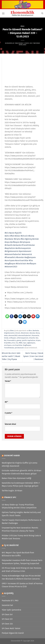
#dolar (17, 236)
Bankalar (36, 331)
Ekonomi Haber (12, 456)
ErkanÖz (32, 338)
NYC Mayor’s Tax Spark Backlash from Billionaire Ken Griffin (18, 554)
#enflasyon (15, 242)
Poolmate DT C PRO (10, 601)
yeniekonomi (19, 348)
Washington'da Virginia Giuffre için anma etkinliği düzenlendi (20, 464)
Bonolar (32, 333)
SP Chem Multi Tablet (11, 628)
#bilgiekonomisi (12, 251)
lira (17, 343)
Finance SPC (10, 497)
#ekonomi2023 (11, 267)
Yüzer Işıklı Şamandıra (11, 610)
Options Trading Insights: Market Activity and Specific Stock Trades (21, 514)
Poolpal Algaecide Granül (13, 633)
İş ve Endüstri (11, 545)
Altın (30, 331)
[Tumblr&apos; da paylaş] (20, 322)
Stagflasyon (27, 345)
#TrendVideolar (28, 245)
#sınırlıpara (10, 260)
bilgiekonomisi (9, 333)
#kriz (7, 233)
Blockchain (25, 333)
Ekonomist (35, 335)
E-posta (8, 413)
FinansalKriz (11, 340)
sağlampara (31, 343)
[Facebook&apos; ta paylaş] (12, 316)
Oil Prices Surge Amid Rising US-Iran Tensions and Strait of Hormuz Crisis (21, 570)
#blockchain (21, 264)
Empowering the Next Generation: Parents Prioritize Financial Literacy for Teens (20, 529)
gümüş (19, 340)
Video (22, 26)
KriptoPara (8, 343)
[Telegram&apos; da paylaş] (25, 322)
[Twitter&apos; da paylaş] (20, 316)
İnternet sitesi (10, 424)
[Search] (42, 13)
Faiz (37, 338)
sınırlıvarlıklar (17, 345)
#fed (12, 236)
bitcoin (18, 333)
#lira (31, 260)
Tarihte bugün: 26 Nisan (12, 491)
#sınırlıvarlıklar (22, 260)
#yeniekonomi (25, 251)
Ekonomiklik (10, 43)
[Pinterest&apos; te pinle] (33, 316)
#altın (7, 236)
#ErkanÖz (9, 245)
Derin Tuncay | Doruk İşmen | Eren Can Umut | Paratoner (33, 356)
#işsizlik (18, 233)
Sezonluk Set (7, 605)
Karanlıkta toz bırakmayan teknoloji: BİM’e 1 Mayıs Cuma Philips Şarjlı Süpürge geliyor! (21, 484)
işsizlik (24, 340)
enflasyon (13, 338)
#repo (7, 242)
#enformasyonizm (23, 248)
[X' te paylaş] (16, 316)
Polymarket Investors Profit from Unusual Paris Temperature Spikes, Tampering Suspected (22, 562)
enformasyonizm (22, 338)
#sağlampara (30, 257)
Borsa (38, 333)
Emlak (6, 338)
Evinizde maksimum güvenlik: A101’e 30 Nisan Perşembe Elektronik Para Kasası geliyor (22, 472)
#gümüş (28, 239)
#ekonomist (27, 254)
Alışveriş (9, 593)
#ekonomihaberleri (13, 254)
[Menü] (3, 13)
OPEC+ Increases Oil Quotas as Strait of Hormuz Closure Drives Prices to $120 (22, 585)
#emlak (35, 239)
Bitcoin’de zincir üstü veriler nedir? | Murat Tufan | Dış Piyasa (11, 356)
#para (12, 233)
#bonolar (20, 257)
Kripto (38, 340)
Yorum (8, 381)
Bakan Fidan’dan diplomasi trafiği (17, 478)
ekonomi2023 (13, 335)
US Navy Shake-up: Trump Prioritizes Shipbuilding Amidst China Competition (19, 506)
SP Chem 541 (7, 614)
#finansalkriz (10, 257)
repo (25, 343)
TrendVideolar (9, 348)
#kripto (17, 239)
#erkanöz (17, 245)
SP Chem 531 (7, 619)
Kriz (14, 343)
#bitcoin (24, 236)
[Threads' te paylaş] (25, 316)
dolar (6, 335)
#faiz (23, 239)
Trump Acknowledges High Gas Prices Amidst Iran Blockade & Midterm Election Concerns (21, 577)
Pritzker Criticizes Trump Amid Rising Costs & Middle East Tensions (21, 537)
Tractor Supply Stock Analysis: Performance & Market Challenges (22, 522)
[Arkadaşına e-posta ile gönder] (29, 316)
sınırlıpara (8, 345)
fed (5, 340)
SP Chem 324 (7, 624)
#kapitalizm (10, 248)
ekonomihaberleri (25, 335)
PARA (21, 343)
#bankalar (9, 239)
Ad (6, 402)
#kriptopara (25, 242)
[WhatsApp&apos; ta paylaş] (7, 316)
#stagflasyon (10, 264)
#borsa (31, 236)
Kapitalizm (31, 340)
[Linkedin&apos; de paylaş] (38, 316)
